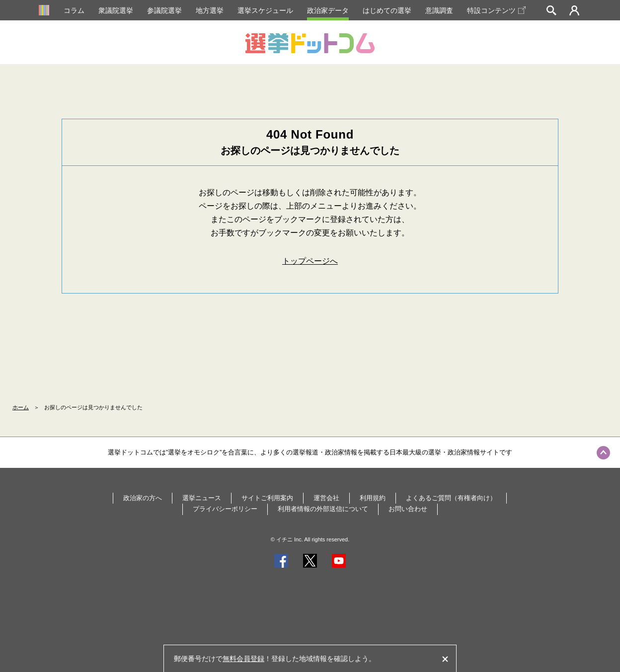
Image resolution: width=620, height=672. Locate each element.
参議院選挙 (164, 10)
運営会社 (326, 498)
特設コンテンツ (496, 10)
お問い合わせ (408, 509)
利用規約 (373, 498)
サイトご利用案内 (267, 498)
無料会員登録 (243, 659)
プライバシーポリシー (225, 509)
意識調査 (439, 10)
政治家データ (328, 10)
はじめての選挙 (387, 10)
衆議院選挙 (116, 10)
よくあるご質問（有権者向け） (451, 498)
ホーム (21, 407)
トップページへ (310, 261)
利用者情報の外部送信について (323, 509)
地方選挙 (210, 10)
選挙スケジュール (265, 10)
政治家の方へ (143, 498)
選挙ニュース (202, 498)
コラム (74, 10)
